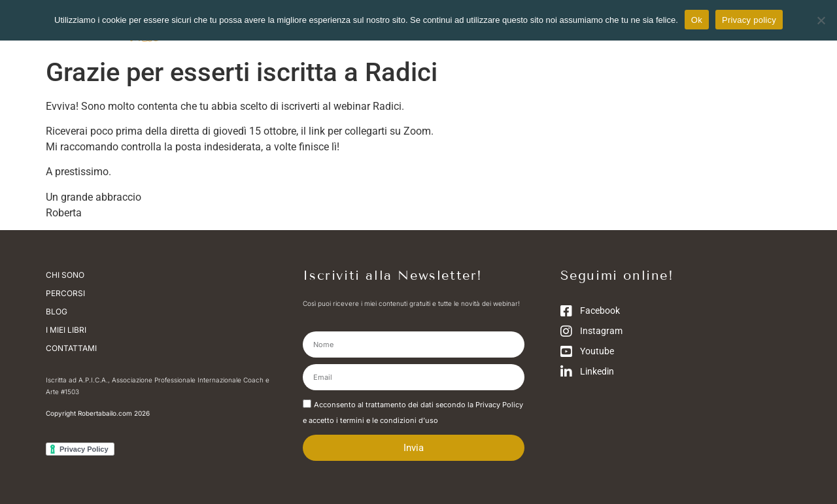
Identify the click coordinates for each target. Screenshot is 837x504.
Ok (697, 20)
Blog (57, 311)
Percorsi (65, 293)
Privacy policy (749, 20)
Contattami (71, 348)
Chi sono (68, 275)
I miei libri (66, 330)
